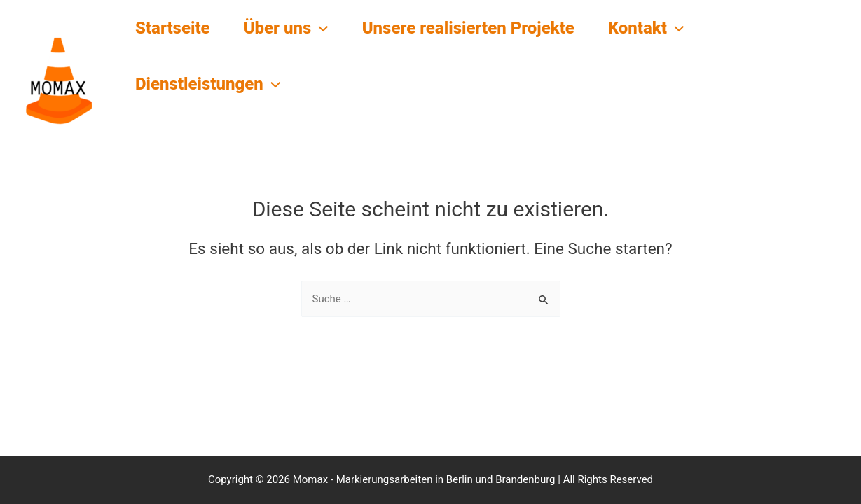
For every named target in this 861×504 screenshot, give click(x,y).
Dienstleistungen (208, 84)
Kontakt (646, 28)
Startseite (173, 28)
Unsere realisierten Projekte (468, 28)
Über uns (286, 28)
